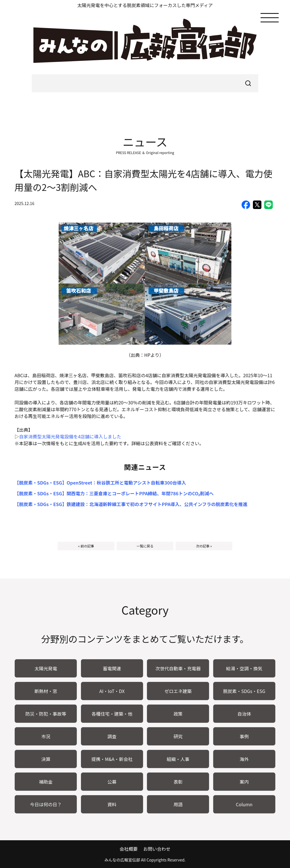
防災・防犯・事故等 (46, 714)
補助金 (46, 782)
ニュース (145, 142)
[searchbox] (145, 83)
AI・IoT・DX (112, 691)
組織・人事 (178, 759)
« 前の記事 (86, 546)
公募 (112, 782)
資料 (112, 804)
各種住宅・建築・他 (112, 714)
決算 (46, 759)
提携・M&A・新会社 (112, 759)
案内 (244, 782)
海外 (244, 759)
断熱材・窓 (46, 691)
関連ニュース (145, 467)
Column (244, 804)
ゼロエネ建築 (178, 691)
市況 (46, 736)
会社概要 (129, 849)
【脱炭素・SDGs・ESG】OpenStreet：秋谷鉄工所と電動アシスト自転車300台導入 (100, 483)
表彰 (178, 782)
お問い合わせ (157, 849)
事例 (244, 736)
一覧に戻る (145, 546)
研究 (178, 736)
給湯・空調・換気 (244, 668)
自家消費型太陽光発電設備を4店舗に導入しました (70, 436)
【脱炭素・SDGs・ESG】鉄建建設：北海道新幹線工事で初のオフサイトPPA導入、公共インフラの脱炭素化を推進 (131, 504)
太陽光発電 (46, 668)
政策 (178, 714)
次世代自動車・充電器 (178, 668)
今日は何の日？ (46, 804)
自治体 (244, 714)
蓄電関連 (112, 668)
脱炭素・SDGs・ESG (244, 691)
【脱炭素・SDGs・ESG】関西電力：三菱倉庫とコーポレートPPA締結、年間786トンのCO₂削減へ (114, 493)
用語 (178, 804)
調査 (112, 736)
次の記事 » (204, 546)
